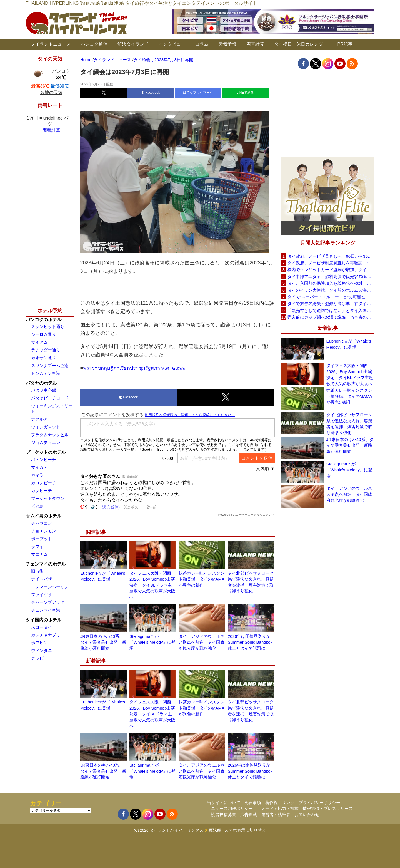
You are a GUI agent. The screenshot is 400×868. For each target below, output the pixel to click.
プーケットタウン (48, 498)
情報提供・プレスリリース (328, 808)
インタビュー (172, 44)
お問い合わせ (307, 814)
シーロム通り (44, 334)
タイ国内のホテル (44, 620)
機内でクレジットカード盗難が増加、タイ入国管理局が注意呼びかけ (331, 270)
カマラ (37, 475)
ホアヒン (39, 643)
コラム (202, 44)
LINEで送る (245, 93)
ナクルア (39, 419)
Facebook (151, 93)
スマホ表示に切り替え (245, 830)
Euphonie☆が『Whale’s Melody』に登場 (349, 344)
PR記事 (345, 44)
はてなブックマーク (198, 93)
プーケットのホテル (46, 452)
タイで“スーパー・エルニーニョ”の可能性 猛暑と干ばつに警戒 (331, 297)
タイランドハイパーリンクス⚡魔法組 (185, 830)
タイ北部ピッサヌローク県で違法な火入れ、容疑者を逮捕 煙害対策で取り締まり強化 (349, 424)
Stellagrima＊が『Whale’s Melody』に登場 (152, 642)
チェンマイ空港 (46, 610)
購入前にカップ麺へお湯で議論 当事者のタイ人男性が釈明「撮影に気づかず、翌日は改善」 (331, 317)
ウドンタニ (42, 650)
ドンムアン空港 (46, 373)
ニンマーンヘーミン (50, 587)
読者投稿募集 (224, 814)
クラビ (37, 658)
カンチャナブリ (46, 635)
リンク (288, 803)
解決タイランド (133, 44)
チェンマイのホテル (46, 564)
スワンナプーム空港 (50, 365)
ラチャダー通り (46, 350)
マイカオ (39, 467)
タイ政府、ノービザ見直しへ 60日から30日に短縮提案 (331, 256)
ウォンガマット (46, 427)
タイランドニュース (51, 44)
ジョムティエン (46, 442)
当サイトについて (224, 803)
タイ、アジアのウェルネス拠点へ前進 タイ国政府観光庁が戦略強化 (202, 642)
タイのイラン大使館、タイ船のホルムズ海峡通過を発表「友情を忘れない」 (331, 290)
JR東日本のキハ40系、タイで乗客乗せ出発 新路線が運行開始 (103, 642)
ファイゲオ (42, 595)
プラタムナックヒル (50, 435)
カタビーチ (42, 491)
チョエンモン (44, 531)
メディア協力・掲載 (280, 808)
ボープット (42, 539)
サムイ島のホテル (44, 516)
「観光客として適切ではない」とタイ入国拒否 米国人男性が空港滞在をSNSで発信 (331, 310)
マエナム (39, 554)
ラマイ (37, 546)
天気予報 (227, 44)
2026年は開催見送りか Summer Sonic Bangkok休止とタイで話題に (251, 642)
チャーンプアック (48, 602)
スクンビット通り (48, 327)
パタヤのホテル (41, 383)
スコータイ (42, 627)
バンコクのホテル (44, 320)
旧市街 (37, 571)
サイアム (39, 342)
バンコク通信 (94, 44)
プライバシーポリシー (319, 803)
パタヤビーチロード (50, 398)
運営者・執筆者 (276, 814)
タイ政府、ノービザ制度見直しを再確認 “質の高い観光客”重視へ (331, 263)
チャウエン (42, 523)
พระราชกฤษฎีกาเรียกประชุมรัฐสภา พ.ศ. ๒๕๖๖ (135, 368)
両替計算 (255, 44)
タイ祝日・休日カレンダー (301, 44)
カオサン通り (44, 358)
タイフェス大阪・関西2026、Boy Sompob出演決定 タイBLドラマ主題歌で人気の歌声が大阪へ (152, 585)
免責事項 (253, 803)
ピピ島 (37, 506)
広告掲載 (249, 814)
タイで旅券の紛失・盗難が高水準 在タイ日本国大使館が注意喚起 (331, 303)
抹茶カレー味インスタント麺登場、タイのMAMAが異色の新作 (202, 579)
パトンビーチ (44, 459)
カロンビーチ (44, 483)
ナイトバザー (44, 579)
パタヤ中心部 (44, 390)
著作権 (272, 803)
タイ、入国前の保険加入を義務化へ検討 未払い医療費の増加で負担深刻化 (331, 283)
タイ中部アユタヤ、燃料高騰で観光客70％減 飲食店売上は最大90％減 (331, 276)
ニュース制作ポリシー (232, 808)
